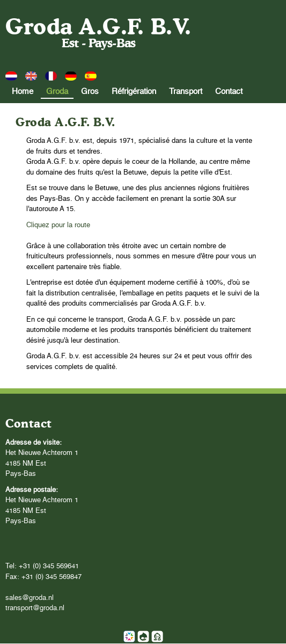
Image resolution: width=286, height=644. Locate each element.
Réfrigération (134, 92)
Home (23, 92)
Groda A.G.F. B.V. (98, 27)
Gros (90, 92)
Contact (229, 92)
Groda (57, 92)
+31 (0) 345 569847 (52, 577)
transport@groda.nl (35, 608)
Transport (186, 92)
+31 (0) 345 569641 (49, 566)
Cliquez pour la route (58, 225)
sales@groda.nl (30, 598)
